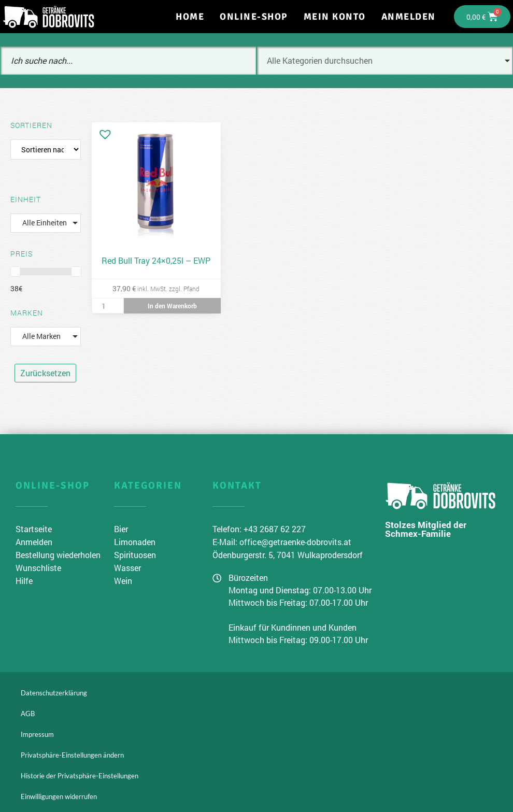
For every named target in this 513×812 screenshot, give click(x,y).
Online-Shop (254, 17)
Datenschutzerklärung (54, 693)
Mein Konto (335, 17)
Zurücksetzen (45, 373)
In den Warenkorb (172, 306)
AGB (28, 714)
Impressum (37, 734)
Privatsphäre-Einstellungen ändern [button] (72, 755)
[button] (103, 132)
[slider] (15, 272)
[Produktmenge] (108, 306)
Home (190, 17)
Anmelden (409, 17)
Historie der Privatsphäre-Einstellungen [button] (80, 776)
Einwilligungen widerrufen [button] (59, 796)
